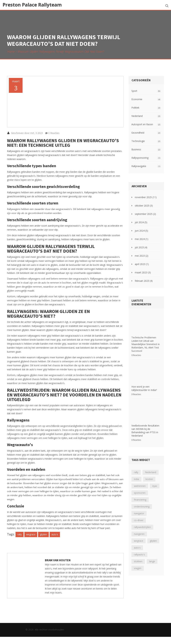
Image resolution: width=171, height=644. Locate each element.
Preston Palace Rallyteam (32, 5)
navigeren (139, 531)
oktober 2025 (144, 206)
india (136, 476)
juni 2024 (141, 231)
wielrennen (140, 483)
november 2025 (146, 197)
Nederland (151, 469)
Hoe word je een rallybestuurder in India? (144, 383)
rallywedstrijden (142, 524)
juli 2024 (141, 222)
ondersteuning (142, 503)
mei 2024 (142, 239)
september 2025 (145, 214)
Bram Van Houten (58, 567)
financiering (140, 496)
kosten (149, 476)
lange (152, 558)
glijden (43, 542)
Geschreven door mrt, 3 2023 (25, 140)
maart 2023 (143, 272)
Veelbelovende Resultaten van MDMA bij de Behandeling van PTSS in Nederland (145, 427)
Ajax (155, 483)
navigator (139, 510)
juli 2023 (141, 247)
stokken (138, 558)
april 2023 (142, 264)
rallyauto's (139, 551)
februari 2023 (144, 281)
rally (20, 542)
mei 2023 (142, 256)
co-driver (139, 517)
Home (11, 51)
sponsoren (140, 489)
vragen (138, 565)
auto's (55, 542)
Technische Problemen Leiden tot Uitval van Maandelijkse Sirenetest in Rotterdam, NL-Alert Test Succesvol (146, 345)
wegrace (31, 542)
